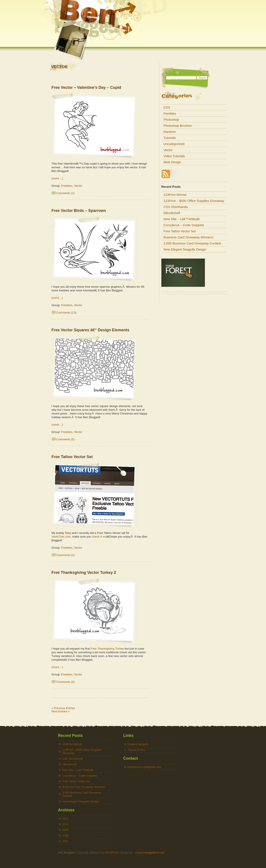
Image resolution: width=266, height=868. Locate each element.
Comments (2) (65, 682)
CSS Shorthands (176, 207)
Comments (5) (65, 439)
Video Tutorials (174, 156)
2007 (65, 841)
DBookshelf (172, 213)
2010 (65, 824)
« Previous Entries (63, 708)
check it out (99, 537)
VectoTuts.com (61, 537)
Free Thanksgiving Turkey (107, 649)
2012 (65, 819)
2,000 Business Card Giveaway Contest (192, 243)
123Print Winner (175, 195)
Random (170, 132)
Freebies (67, 186)
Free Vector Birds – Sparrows (79, 211)
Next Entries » (61, 711)
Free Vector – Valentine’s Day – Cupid (86, 87)
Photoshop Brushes (178, 126)
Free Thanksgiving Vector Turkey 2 (84, 573)
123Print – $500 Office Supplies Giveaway (194, 201)
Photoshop (171, 120)
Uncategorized (174, 144)
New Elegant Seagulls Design (185, 249)
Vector (78, 186)
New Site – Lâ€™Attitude (182, 219)
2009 (65, 830)
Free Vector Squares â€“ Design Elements (90, 330)
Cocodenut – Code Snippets (184, 225)
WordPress (112, 852)
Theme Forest (136, 750)
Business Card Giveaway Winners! (189, 237)
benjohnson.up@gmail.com (145, 767)
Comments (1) (65, 193)
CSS (167, 107)
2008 (65, 836)
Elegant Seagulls (138, 744)
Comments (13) (66, 313)
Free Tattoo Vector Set (72, 457)
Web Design (172, 162)
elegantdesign (150, 852)
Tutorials (170, 138)
